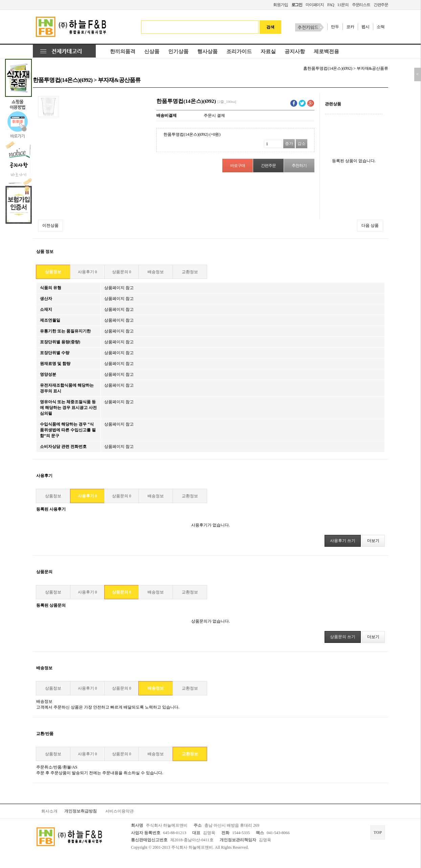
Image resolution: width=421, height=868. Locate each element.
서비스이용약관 (119, 811)
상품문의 (122, 272)
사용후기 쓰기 (343, 541)
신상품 (152, 51)
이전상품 (50, 225)
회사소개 (49, 811)
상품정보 (53, 272)
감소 (302, 144)
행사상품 (207, 51)
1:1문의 (343, 5)
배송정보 (156, 272)
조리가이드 (239, 51)
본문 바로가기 (0, 0)
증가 (289, 144)
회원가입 (280, 5)
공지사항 (295, 51)
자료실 (268, 51)
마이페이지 (315, 5)
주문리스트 (361, 5)
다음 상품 (370, 225)
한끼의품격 (123, 51)
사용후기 (87, 272)
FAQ (331, 5)
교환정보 (190, 272)
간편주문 (381, 5)
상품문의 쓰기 (343, 637)
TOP (378, 832)
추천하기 (299, 166)
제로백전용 (326, 51)
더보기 (373, 541)
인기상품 (178, 51)
